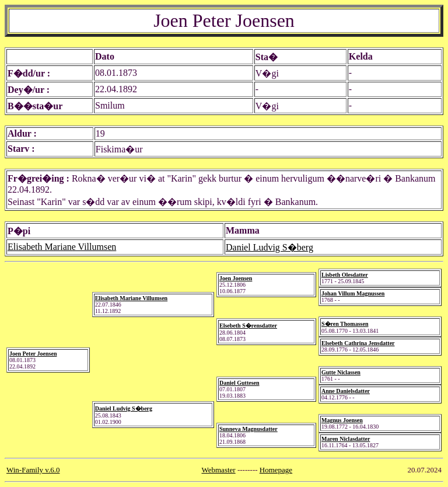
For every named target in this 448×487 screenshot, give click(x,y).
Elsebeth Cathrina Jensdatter (358, 343)
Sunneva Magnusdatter (249, 429)
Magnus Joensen (342, 420)
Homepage (276, 470)
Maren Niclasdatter (346, 439)
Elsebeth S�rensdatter (248, 326)
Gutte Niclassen (341, 372)
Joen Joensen (236, 278)
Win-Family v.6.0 (33, 470)
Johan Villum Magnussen (353, 293)
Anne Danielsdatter (346, 391)
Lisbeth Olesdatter (345, 275)
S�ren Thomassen (345, 324)
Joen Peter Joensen (33, 354)
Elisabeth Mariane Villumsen (62, 247)
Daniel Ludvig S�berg (269, 247)
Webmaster (219, 470)
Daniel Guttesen (239, 383)
